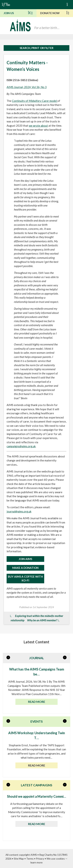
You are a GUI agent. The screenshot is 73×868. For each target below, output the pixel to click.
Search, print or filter (36, 48)
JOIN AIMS (25, 559)
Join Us (18, 13)
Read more (37, 702)
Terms (30, 859)
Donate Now (55, 13)
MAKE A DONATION (25, 568)
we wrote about (38, 126)
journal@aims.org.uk (19, 511)
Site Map (19, 859)
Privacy (40, 859)
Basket (69, 4)
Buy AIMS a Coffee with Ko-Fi (25, 578)
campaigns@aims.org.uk (21, 446)
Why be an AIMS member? (42, 620)
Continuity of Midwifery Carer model (35, 101)
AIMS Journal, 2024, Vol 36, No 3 (27, 87)
